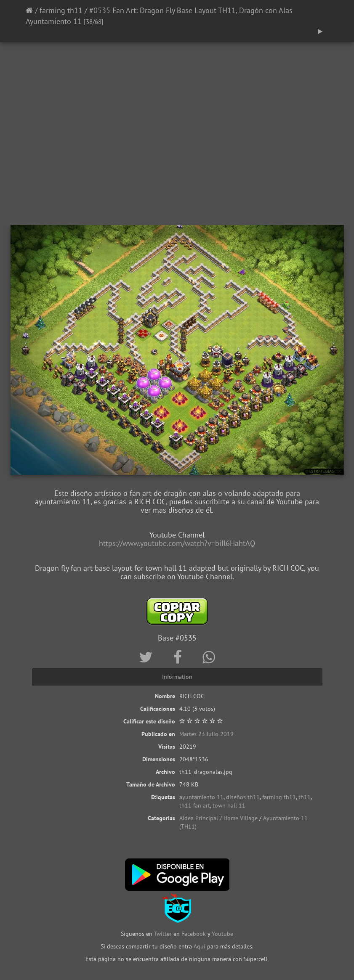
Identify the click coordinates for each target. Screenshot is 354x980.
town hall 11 (229, 805)
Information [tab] (177, 677)
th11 (305, 797)
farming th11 (61, 10)
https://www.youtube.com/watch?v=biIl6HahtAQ (177, 543)
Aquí (200, 946)
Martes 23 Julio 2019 (206, 734)
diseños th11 (243, 797)
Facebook (194, 934)
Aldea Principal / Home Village (218, 818)
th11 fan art (195, 805)
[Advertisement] (177, 158)
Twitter (164, 934)
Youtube (222, 934)
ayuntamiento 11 (201, 797)
